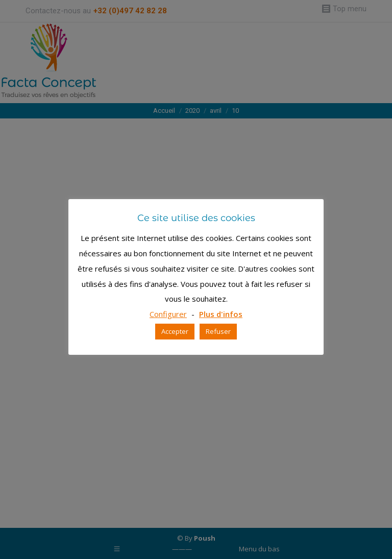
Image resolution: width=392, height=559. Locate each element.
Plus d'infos (221, 314)
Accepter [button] (175, 331)
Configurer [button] (168, 314)
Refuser (218, 331)
